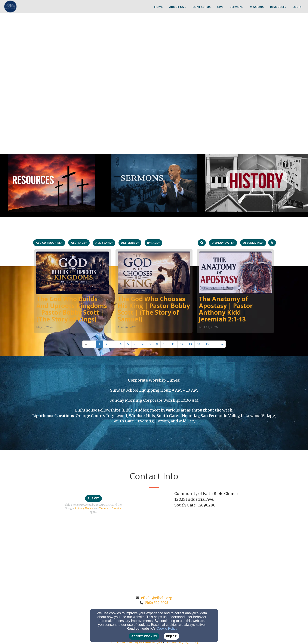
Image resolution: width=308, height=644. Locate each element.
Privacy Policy (84, 508)
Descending (253, 243)
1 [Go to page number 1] (100, 344)
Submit (93, 498)
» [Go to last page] (222, 344)
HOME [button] (158, 7)
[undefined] (51, 183)
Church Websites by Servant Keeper (136, 642)
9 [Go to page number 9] (157, 344)
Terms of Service (110, 508)
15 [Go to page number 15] (207, 344)
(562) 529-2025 (157, 603)
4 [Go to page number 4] (121, 344)
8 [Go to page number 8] (150, 344)
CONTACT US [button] (202, 7)
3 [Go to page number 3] (114, 344)
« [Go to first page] (86, 344)
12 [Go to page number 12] (182, 344)
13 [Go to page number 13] (190, 344)
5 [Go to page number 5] (128, 344)
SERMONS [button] (237, 7)
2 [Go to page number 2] (107, 344)
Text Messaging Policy (182, 642)
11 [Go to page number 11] (173, 344)
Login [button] (297, 7)
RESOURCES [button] (278, 7)
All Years (104, 243)
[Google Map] (225, 542)
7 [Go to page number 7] (142, 344)
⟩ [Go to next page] (215, 344)
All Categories (49, 243)
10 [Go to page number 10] (165, 344)
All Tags (79, 243)
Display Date (223, 243)
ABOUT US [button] (178, 7)
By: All (153, 243)
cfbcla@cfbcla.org (157, 598)
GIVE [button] (220, 7)
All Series (130, 243)
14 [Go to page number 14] (199, 344)
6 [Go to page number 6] (135, 344)
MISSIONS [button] (257, 7)
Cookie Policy (167, 628)
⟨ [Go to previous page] (93, 344)
